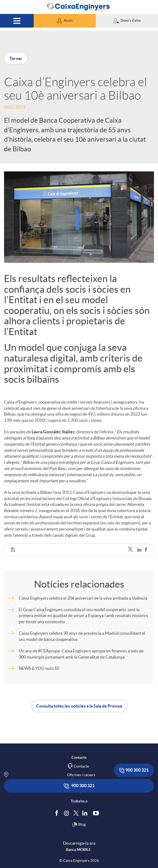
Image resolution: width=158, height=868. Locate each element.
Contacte (81, 766)
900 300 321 (134, 770)
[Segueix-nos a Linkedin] (86, 813)
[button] (65, 21)
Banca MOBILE (78, 850)
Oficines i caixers (81, 775)
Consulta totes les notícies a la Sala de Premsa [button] (79, 706)
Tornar (16, 58)
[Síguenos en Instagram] (67, 813)
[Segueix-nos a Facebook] (58, 813)
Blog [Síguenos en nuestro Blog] (79, 825)
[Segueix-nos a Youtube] (97, 813)
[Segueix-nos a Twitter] (76, 813)
